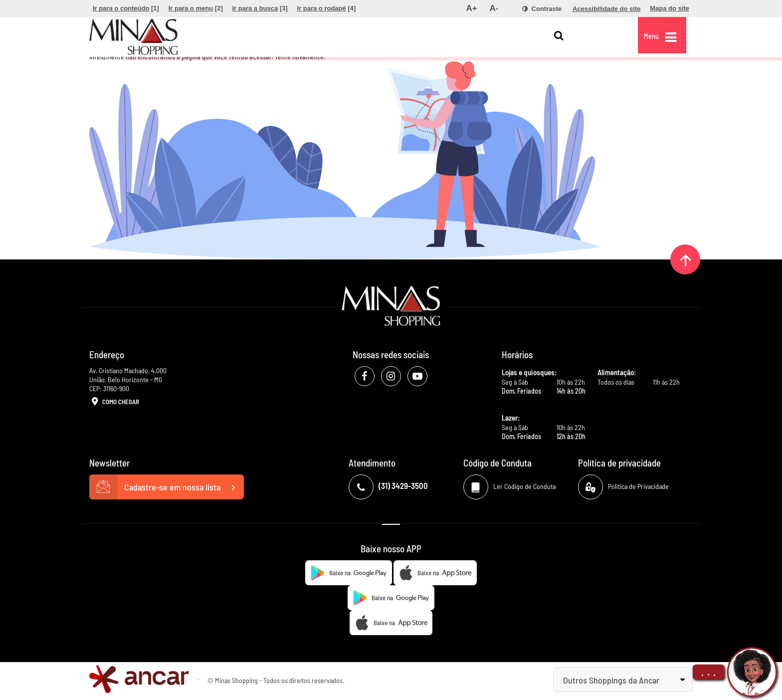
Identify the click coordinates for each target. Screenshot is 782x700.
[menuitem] (126, 8)
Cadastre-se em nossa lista (167, 487)
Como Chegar (114, 402)
